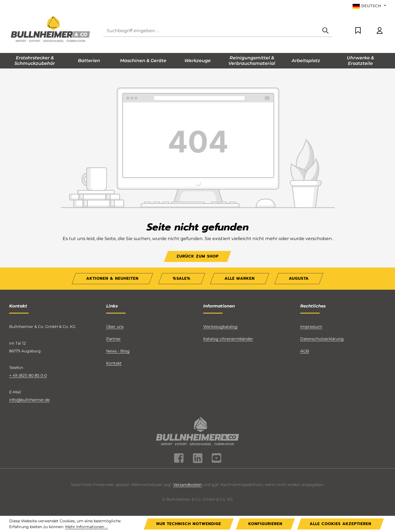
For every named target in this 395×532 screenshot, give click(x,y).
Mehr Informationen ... (86, 527)
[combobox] (211, 31)
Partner (114, 339)
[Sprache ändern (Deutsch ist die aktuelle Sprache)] (369, 6)
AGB (305, 351)
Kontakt (114, 363)
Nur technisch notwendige (189, 524)
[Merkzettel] (358, 31)
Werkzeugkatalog (220, 327)
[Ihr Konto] (380, 31)
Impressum (311, 327)
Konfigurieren (265, 524)
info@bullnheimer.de (29, 400)
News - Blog (118, 351)
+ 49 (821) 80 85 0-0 (28, 375)
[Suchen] (325, 31)
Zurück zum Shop (198, 256)
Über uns (115, 327)
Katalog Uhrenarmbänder (228, 339)
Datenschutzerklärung (322, 339)
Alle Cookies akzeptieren (341, 524)
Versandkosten (188, 485)
